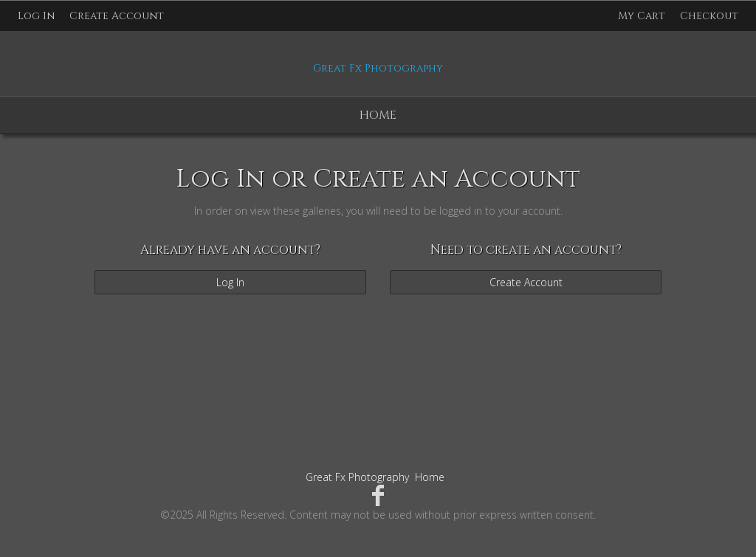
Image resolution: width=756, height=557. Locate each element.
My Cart (643, 16)
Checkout (709, 16)
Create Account (117, 16)
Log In (36, 16)
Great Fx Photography (357, 477)
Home (378, 115)
